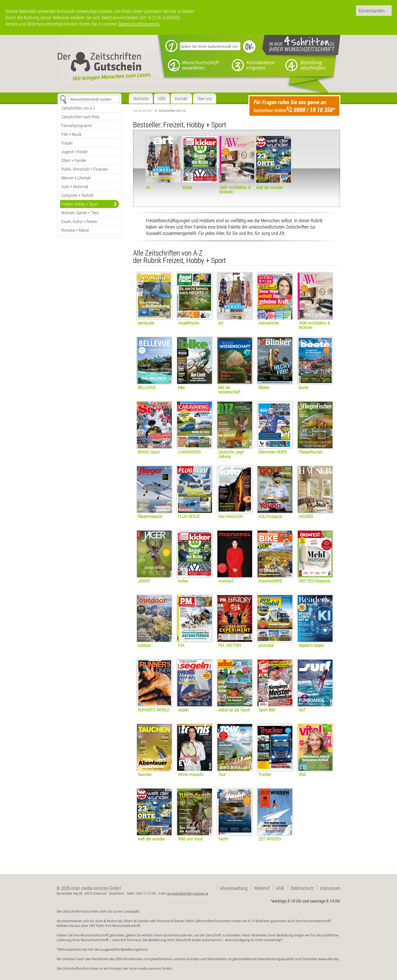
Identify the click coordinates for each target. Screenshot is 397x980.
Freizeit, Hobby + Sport (80, 204)
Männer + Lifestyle (76, 178)
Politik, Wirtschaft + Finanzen (85, 169)
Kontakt (181, 98)
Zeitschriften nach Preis (80, 117)
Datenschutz (302, 887)
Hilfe (162, 98)
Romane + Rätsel (75, 230)
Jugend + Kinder (75, 152)
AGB (280, 887)
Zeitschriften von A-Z (78, 108)
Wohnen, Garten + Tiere (80, 213)
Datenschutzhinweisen (139, 24)
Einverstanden (372, 11)
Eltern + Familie (74, 160)
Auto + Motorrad (75, 186)
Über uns (205, 98)
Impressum (330, 887)
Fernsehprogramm (77, 125)
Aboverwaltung (234, 887)
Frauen (67, 143)
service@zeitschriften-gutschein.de (188, 893)
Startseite (141, 98)
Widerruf (262, 887)
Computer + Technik (77, 195)
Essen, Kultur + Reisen (79, 221)
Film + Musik (71, 134)
